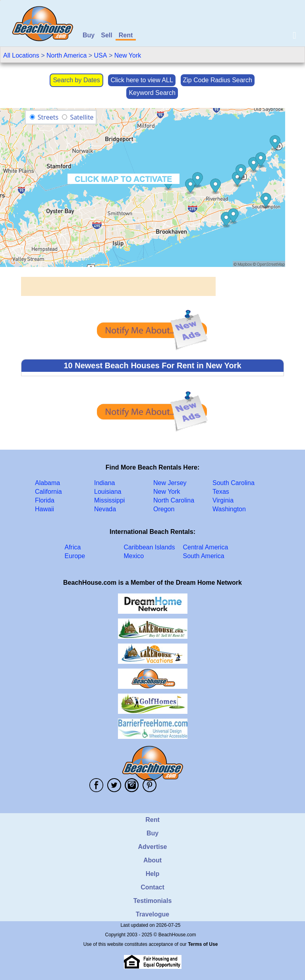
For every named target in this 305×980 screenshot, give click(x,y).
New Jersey (170, 483)
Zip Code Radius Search (218, 80)
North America (67, 55)
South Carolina (234, 483)
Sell (106, 35)
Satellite (82, 117)
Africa (73, 547)
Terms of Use (203, 944)
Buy (89, 35)
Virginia (223, 500)
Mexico (134, 556)
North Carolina (174, 500)
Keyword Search (152, 93)
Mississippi (109, 500)
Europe (75, 556)
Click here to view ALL (142, 80)
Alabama (47, 483)
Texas (221, 492)
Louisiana (108, 492)
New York (128, 55)
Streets (48, 117)
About (152, 860)
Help (153, 874)
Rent (126, 35)
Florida (45, 500)
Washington (229, 509)
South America (204, 556)
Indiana (105, 483)
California (48, 492)
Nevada (105, 509)
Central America (206, 547)
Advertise (153, 847)
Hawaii (44, 509)
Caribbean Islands (150, 547)
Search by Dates (76, 80)
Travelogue (152, 914)
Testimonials (153, 901)
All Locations (21, 55)
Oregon (164, 509)
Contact (152, 887)
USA (101, 55)
